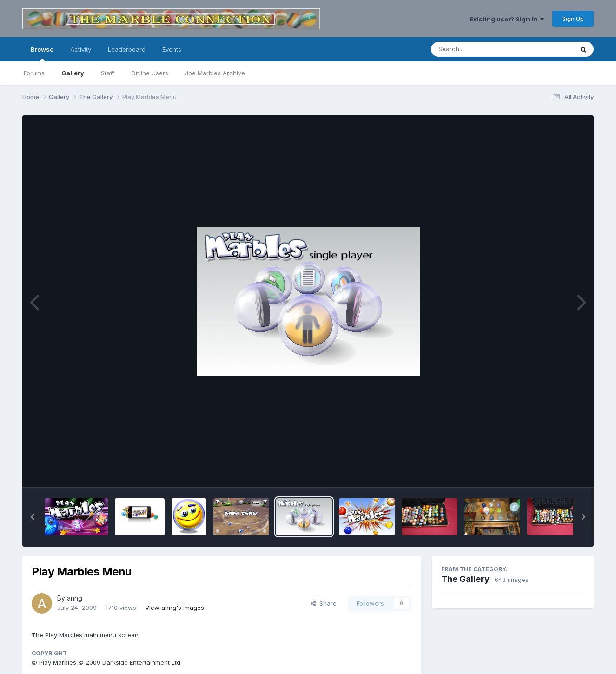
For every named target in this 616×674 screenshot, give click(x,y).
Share (324, 603)
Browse (42, 53)
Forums (34, 73)
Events (172, 49)
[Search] (477, 49)
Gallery (73, 73)
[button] (33, 517)
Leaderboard (127, 49)
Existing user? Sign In (507, 19)
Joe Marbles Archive (215, 73)
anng (75, 598)
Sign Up (573, 19)
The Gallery (465, 579)
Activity (81, 49)
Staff (108, 73)
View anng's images (175, 608)
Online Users (150, 73)
